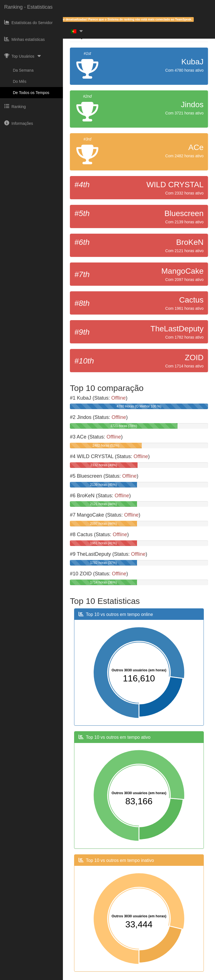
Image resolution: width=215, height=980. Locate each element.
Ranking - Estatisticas (28, 7)
